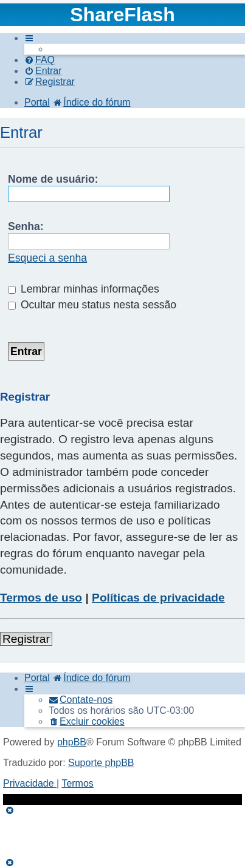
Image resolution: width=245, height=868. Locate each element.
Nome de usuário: (53, 179)
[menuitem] (40, 60)
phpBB (72, 742)
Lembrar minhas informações (84, 289)
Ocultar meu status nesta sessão (92, 305)
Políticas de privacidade (158, 598)
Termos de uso (41, 598)
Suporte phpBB (101, 763)
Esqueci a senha (47, 258)
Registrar (26, 639)
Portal (37, 102)
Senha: (26, 226)
